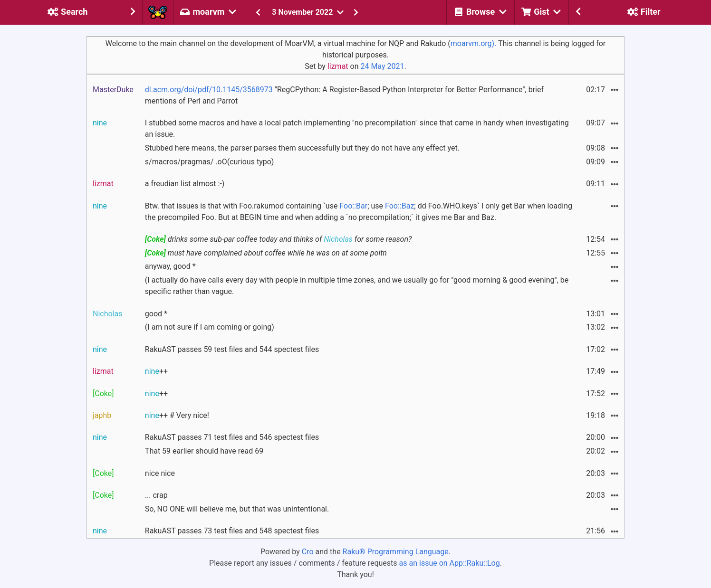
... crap (156, 495)
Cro (308, 552)
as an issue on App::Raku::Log (450, 563)
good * (156, 314)
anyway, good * (170, 266)
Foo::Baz (399, 206)
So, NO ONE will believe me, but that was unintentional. (237, 509)
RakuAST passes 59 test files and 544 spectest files (232, 349)
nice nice (160, 473)
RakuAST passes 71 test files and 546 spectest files (232, 437)
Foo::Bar (353, 206)
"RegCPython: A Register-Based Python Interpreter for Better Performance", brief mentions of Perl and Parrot (344, 95)
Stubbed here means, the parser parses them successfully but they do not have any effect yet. (302, 148)
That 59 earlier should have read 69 (204, 451)
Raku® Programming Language (396, 552)
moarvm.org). (474, 43)
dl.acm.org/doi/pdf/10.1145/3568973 (209, 90)
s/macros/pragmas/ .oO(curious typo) (210, 162)
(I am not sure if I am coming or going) (210, 327)
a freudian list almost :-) (185, 184)
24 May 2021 (382, 66)
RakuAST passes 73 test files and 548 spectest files (232, 531)
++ (156, 371)
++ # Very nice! (177, 415)
